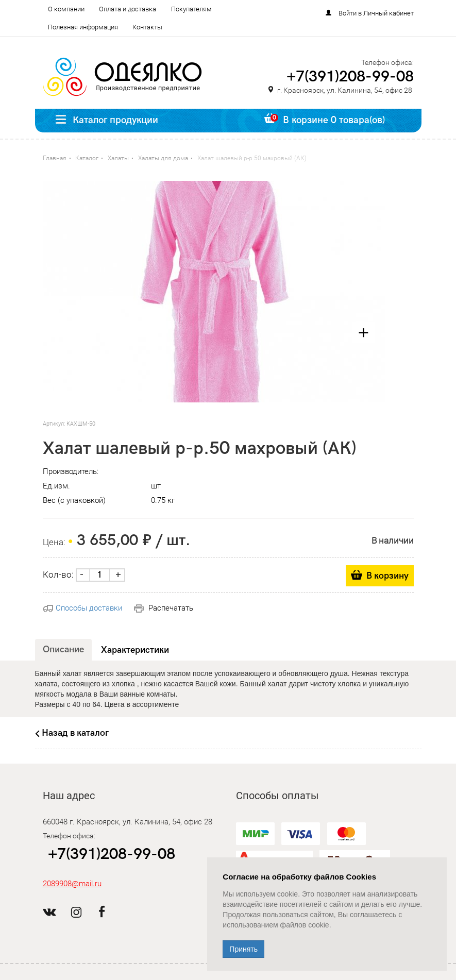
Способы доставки (82, 608)
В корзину (387, 576)
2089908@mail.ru (72, 884)
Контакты (147, 27)
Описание (63, 649)
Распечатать (164, 608)
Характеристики (135, 650)
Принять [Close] (243, 949)
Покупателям (191, 9)
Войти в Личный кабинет (376, 13)
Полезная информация (83, 27)
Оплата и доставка (128, 9)
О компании (66, 9)
